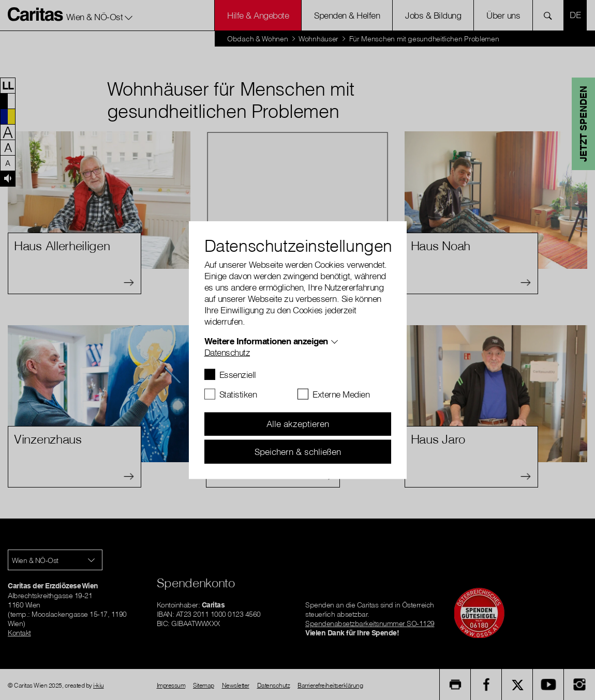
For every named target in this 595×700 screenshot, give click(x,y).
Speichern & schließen (298, 451)
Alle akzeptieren (298, 424)
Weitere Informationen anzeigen (266, 340)
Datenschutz (227, 352)
